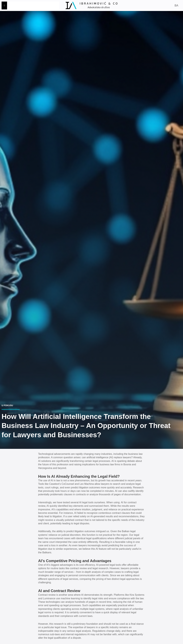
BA (176, 5)
